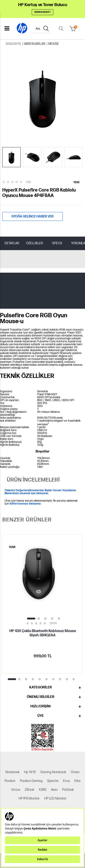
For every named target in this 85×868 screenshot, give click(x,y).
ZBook (29, 790)
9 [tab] (67, 679)
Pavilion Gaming (31, 781)
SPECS (57, 243)
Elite (77, 781)
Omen (75, 772)
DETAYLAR (12, 243)
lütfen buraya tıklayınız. (26, 504)
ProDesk (68, 790)
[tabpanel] (42, 604)
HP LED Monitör (55, 798)
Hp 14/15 (30, 772)
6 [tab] (46, 679)
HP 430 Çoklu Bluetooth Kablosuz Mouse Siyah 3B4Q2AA (43, 633)
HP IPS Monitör (29, 798)
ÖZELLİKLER (35, 243)
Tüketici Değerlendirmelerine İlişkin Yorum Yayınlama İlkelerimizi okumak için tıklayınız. (40, 492)
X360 (43, 790)
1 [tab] (31, 619)
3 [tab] (45, 619)
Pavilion (10, 781)
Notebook (12, 772)
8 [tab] (60, 679)
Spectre (53, 781)
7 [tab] (53, 679)
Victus (16, 790)
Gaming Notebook (53, 772)
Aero (54, 790)
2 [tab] (39, 619)
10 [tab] (74, 679)
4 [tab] (52, 619)
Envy (66, 781)
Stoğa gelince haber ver (33, 216)
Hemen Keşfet (42, 12)
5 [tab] (59, 619)
